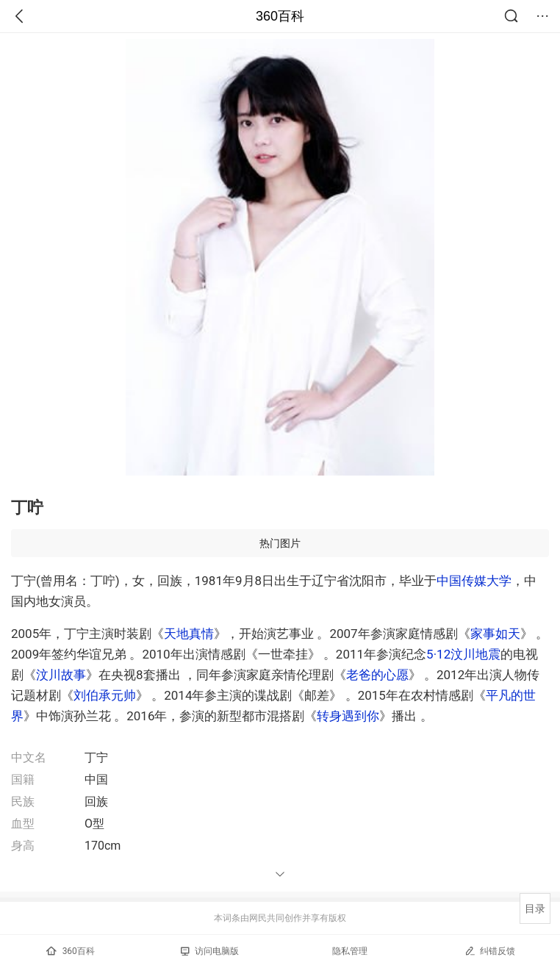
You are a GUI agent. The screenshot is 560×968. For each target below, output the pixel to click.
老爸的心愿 (377, 675)
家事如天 (495, 634)
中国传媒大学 (474, 581)
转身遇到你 (348, 716)
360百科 (280, 16)
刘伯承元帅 (105, 695)
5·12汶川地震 (463, 654)
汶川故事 (61, 675)
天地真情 (189, 634)
